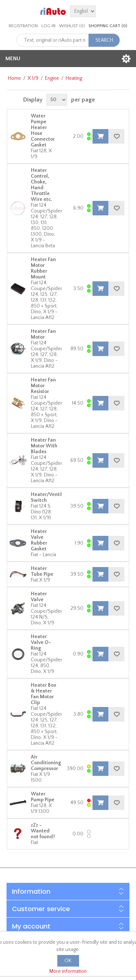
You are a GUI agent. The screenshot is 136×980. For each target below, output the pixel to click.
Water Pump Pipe (43, 797)
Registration (23, 26)
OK (68, 961)
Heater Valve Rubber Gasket (39, 540)
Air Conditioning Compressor (46, 763)
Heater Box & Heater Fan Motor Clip (44, 694)
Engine (52, 78)
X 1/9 (33, 78)
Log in (48, 26)
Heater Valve (39, 597)
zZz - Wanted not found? (43, 831)
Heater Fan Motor (43, 334)
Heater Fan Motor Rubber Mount (43, 268)
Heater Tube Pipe (42, 571)
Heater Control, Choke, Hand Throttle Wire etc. (42, 185)
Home (15, 78)
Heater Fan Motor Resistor (43, 386)
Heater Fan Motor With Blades (44, 446)
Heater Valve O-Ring (41, 642)
